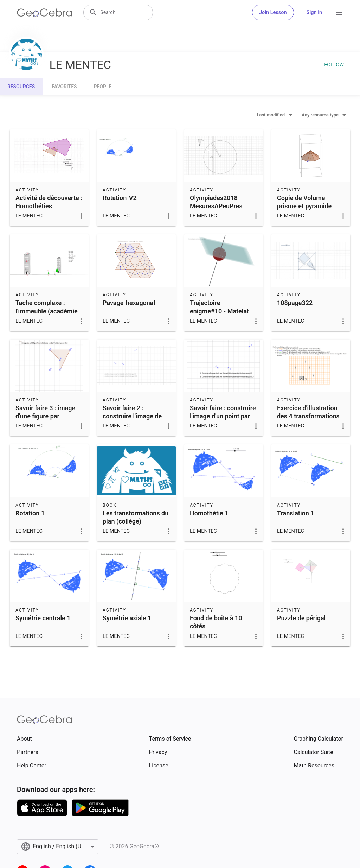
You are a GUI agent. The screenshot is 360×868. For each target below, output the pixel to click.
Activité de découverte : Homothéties (49, 202)
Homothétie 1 (209, 513)
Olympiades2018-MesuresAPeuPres (216, 202)
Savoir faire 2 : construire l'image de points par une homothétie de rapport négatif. (134, 424)
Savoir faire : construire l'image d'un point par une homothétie (223, 416)
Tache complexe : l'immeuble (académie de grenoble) (47, 311)
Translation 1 (295, 513)
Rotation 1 (30, 513)
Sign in (314, 12)
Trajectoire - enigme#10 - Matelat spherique (219, 311)
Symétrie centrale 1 (43, 618)
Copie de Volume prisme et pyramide (304, 202)
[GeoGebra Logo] (44, 13)
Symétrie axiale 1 (127, 618)
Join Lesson (273, 12)
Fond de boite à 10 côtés (216, 622)
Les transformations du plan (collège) (136, 517)
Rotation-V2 (120, 198)
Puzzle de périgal (301, 618)
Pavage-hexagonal (129, 303)
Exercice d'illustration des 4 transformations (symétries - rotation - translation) (308, 420)
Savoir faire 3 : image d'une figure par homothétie (45, 416)
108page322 (295, 303)
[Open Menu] (339, 13)
